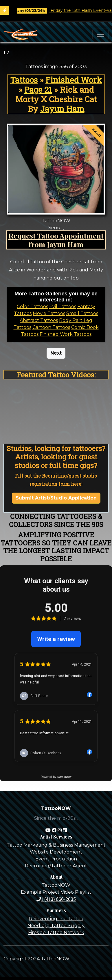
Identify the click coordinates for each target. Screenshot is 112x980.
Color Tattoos (32, 307)
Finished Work (74, 80)
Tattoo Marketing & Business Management (56, 845)
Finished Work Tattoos (66, 334)
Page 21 (38, 90)
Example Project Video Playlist (56, 892)
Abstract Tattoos (39, 320)
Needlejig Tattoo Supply (56, 926)
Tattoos (24, 80)
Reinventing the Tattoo (56, 919)
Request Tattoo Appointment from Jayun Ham (56, 240)
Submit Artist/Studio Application (56, 498)
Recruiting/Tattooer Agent (56, 866)
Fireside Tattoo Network (56, 933)
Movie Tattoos (49, 313)
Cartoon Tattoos (51, 327)
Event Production (56, 859)
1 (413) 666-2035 (56, 899)
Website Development (56, 852)
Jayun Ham (62, 109)
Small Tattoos (82, 313)
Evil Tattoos (63, 307)
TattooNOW (56, 885)
